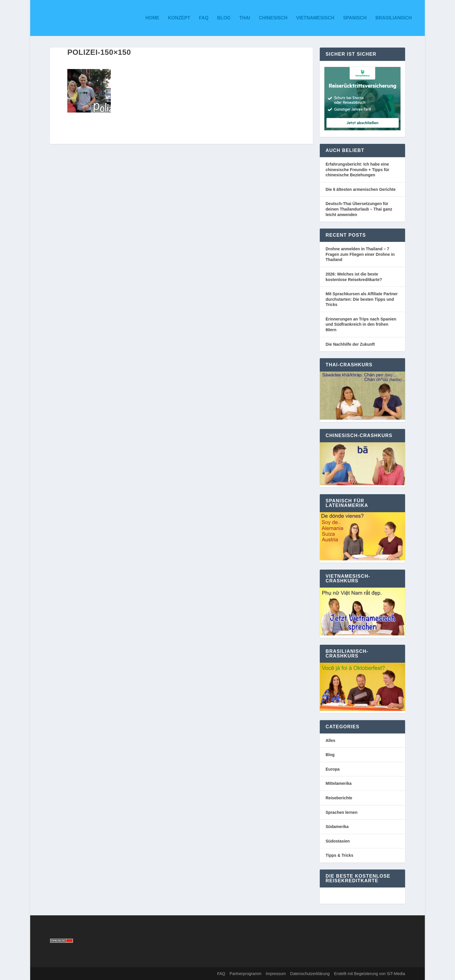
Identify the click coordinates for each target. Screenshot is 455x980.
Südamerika (337, 827)
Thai (245, 18)
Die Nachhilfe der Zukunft (350, 344)
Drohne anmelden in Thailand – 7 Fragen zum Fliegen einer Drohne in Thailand (360, 254)
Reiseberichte (339, 798)
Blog (224, 18)
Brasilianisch (394, 18)
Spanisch (355, 18)
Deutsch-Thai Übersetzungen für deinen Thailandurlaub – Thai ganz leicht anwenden (359, 209)
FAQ (204, 18)
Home (152, 18)
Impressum (276, 974)
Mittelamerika (338, 783)
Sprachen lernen (342, 812)
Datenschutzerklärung (310, 974)
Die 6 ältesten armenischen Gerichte (361, 189)
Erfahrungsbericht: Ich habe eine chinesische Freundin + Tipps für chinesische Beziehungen (358, 170)
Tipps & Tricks (339, 855)
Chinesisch (273, 18)
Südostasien (338, 841)
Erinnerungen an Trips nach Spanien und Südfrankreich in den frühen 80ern (361, 324)
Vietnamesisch (315, 18)
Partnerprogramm (245, 974)
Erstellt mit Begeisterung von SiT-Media (370, 974)
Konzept (179, 18)
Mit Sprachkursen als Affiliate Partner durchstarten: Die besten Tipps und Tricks (362, 299)
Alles (330, 740)
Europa (333, 769)
